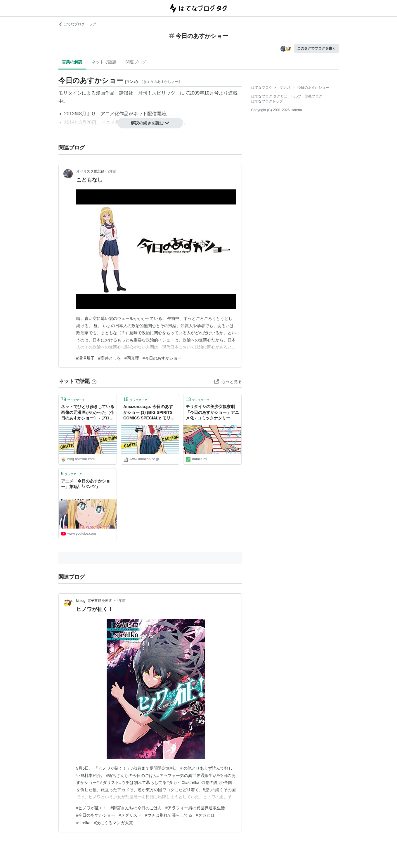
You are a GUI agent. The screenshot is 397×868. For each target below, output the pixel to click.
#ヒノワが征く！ (92, 808)
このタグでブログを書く (316, 48)
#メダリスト (130, 815)
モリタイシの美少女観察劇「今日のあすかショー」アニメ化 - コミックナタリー (212, 412)
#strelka (83, 823)
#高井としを (110, 358)
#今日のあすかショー (162, 358)
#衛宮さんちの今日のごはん (136, 808)
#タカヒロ (205, 815)
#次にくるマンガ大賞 (114, 823)
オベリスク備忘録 (90, 171)
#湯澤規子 (86, 358)
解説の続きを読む (150, 123)
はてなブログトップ (267, 101)
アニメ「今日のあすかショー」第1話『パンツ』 (86, 484)
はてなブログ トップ (77, 24)
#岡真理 (132, 358)
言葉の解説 (72, 62)
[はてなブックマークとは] (94, 381)
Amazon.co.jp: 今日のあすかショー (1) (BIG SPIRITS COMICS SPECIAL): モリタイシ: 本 (149, 413)
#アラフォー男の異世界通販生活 (195, 808)
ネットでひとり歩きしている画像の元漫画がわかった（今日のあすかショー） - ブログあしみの (88, 413)
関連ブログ (136, 62)
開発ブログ (313, 96)
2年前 (112, 171)
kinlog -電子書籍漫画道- (95, 601)
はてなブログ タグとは (269, 96)
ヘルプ (296, 96)
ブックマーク (73, 399)
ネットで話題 (104, 62)
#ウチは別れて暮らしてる (169, 815)
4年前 (121, 601)
